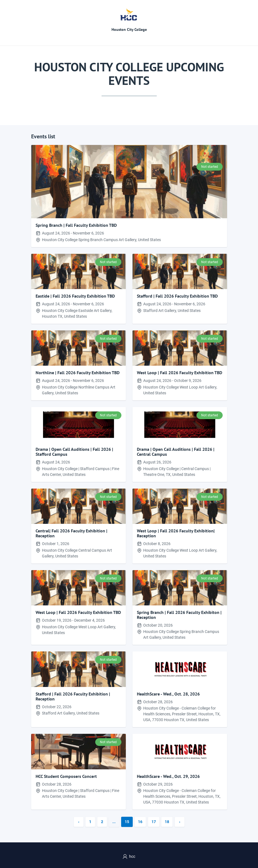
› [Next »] (180, 822)
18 (167, 822)
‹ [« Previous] (79, 822)
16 (140, 822)
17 (154, 822)
